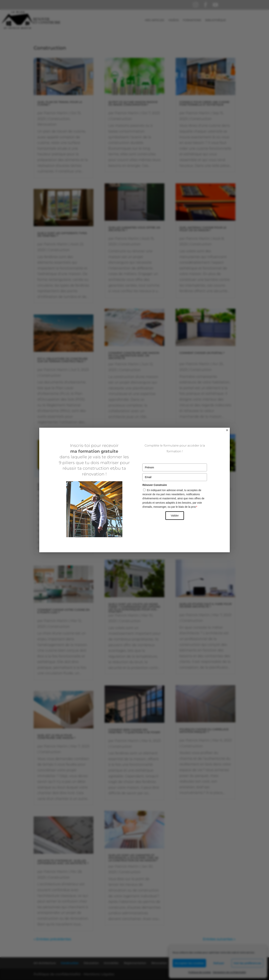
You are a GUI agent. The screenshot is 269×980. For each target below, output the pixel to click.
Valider (175, 516)
